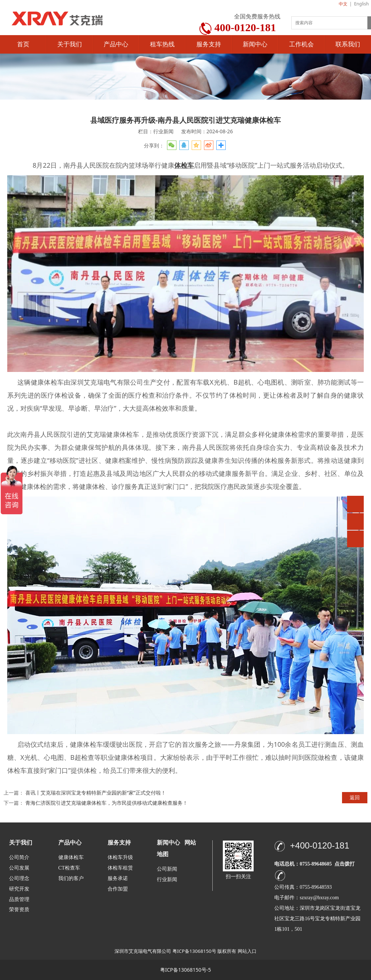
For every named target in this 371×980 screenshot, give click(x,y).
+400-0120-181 (320, 845)
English (361, 4)
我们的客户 (71, 878)
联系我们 (348, 44)
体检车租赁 (120, 868)
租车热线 (162, 44)
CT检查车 (69, 868)
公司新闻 (167, 869)
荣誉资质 (19, 909)
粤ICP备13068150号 (194, 951)
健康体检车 (71, 857)
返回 (355, 797)
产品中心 (116, 44)
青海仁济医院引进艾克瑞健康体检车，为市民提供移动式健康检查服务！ (107, 803)
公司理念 (19, 878)
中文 (343, 4)
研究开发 (19, 889)
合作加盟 (118, 889)
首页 (23, 44)
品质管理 (19, 899)
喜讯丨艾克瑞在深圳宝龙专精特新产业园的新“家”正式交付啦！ (96, 793)
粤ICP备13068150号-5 (186, 970)
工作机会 (301, 44)
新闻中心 (255, 44)
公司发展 (19, 868)
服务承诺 (118, 878)
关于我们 (70, 44)
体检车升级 (120, 857)
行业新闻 (167, 880)
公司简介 (19, 857)
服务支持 (209, 44)
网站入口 (247, 951)
